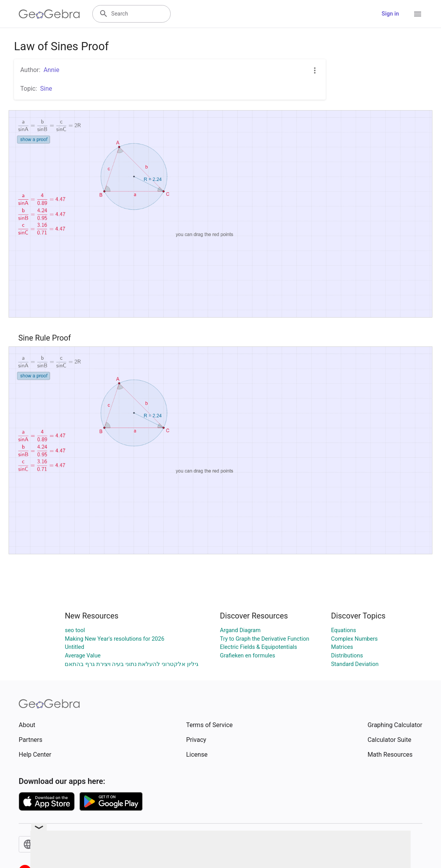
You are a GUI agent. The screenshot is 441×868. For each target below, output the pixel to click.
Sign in (390, 14)
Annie (51, 70)
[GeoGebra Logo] (49, 14)
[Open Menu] (418, 14)
